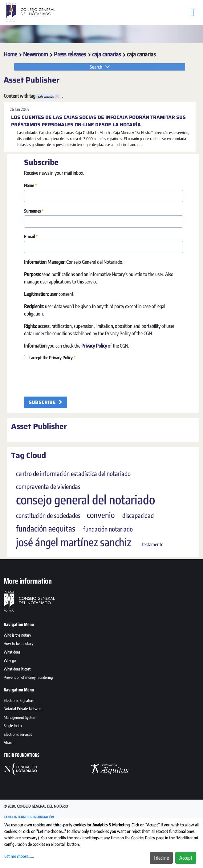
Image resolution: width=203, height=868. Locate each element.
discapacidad (138, 516)
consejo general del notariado (85, 499)
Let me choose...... (19, 856)
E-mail (31, 236)
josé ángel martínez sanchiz (74, 542)
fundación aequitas (46, 528)
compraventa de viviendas (48, 487)
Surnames (34, 211)
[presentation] (71, 378)
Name (30, 185)
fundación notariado (108, 529)
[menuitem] (101, 636)
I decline (161, 858)
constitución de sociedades (48, 516)
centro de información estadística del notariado (73, 474)
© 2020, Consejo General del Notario (36, 806)
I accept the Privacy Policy (50, 358)
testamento (153, 544)
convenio (101, 515)
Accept (186, 858)
